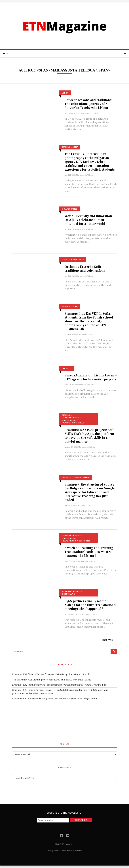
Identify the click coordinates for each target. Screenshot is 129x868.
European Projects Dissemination (72, 419)
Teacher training (81, 477)
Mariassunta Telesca (89, 113)
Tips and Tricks (76, 260)
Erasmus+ (67, 147)
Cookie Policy (66, 851)
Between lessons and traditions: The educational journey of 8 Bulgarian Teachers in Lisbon (88, 104)
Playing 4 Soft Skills (73, 423)
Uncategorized (70, 209)
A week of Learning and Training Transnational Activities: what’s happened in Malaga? (89, 552)
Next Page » (108, 640)
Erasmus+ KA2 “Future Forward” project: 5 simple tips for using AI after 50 (51, 674)
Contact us (78, 851)
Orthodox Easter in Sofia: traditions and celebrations (85, 268)
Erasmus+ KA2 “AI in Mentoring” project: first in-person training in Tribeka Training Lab (59, 685)
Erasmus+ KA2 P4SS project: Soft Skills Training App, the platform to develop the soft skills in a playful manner (89, 435)
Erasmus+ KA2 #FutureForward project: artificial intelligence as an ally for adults (55, 699)
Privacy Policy (53, 851)
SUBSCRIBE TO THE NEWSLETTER (64, 817)
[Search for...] (61, 652)
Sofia (75, 147)
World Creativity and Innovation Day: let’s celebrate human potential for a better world (88, 220)
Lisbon (65, 93)
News (65, 541)
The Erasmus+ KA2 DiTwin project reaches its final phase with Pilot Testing (52, 680)
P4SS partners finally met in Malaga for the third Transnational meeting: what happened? (90, 605)
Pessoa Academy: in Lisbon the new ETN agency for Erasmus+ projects (91, 377)
